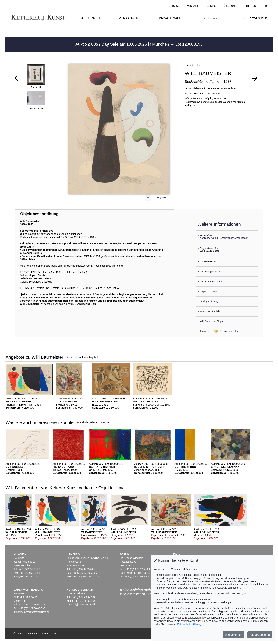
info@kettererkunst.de (26, 577)
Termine (211, 6)
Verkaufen (129, 18)
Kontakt (192, 6)
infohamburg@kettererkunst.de (84, 577)
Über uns (230, 6)
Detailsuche (258, 18)
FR (265, 6)
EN (254, 6)
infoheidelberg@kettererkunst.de (32, 612)
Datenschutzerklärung (189, 624)
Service (174, 6)
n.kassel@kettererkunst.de (82, 605)
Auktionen (91, 18)
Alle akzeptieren (260, 635)
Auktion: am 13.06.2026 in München (123, 44)
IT (260, 6)
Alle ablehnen (234, 635)
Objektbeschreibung (39, 214)
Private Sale (170, 18)
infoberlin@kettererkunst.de (135, 577)
